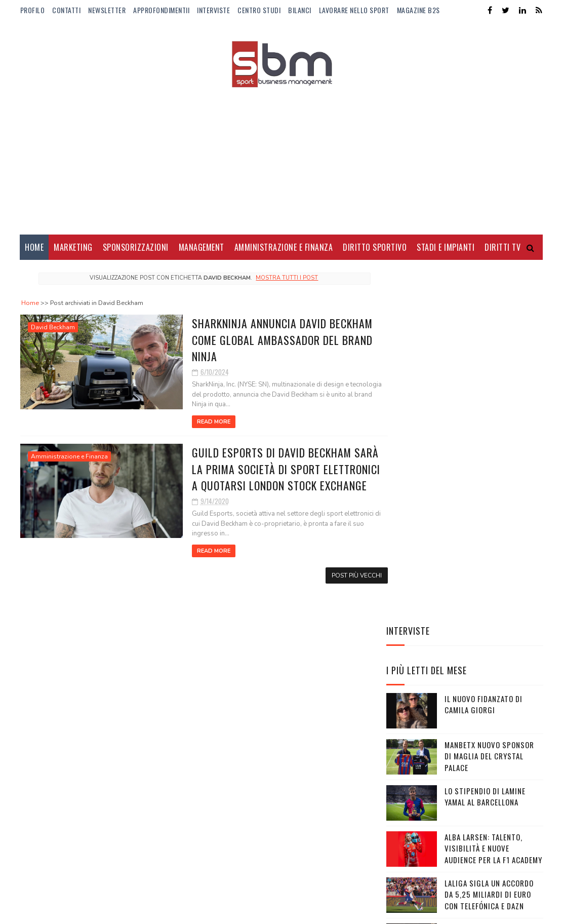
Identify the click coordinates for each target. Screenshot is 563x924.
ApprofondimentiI (161, 10)
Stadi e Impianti (446, 248)
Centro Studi (259, 10)
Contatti (66, 10)
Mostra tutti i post (277, 279)
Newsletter (107, 10)
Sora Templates (69, 911)
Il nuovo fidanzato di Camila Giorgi (484, 379)
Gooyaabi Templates (159, 911)
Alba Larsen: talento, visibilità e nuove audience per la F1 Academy (493, 523)
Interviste (213, 10)
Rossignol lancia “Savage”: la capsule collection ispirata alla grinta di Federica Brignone (460, 627)
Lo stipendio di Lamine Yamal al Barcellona (485, 471)
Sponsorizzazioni (136, 248)
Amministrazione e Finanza (284, 248)
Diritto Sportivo (375, 248)
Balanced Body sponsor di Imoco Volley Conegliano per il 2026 (493, 729)
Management (202, 248)
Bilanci (300, 10)
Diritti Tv (502, 248)
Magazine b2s (418, 10)
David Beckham (53, 328)
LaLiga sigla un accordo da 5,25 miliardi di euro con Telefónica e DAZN (489, 569)
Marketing (73, 248)
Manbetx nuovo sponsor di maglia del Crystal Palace (489, 431)
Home (34, 248)
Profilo (33, 10)
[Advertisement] (281, 155)
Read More (189, 423)
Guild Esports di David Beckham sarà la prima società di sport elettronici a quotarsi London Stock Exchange (263, 470)
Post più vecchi (337, 576)
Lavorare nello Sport (354, 10)
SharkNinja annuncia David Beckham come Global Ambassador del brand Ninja (258, 340)
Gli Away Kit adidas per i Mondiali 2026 (489, 678)
